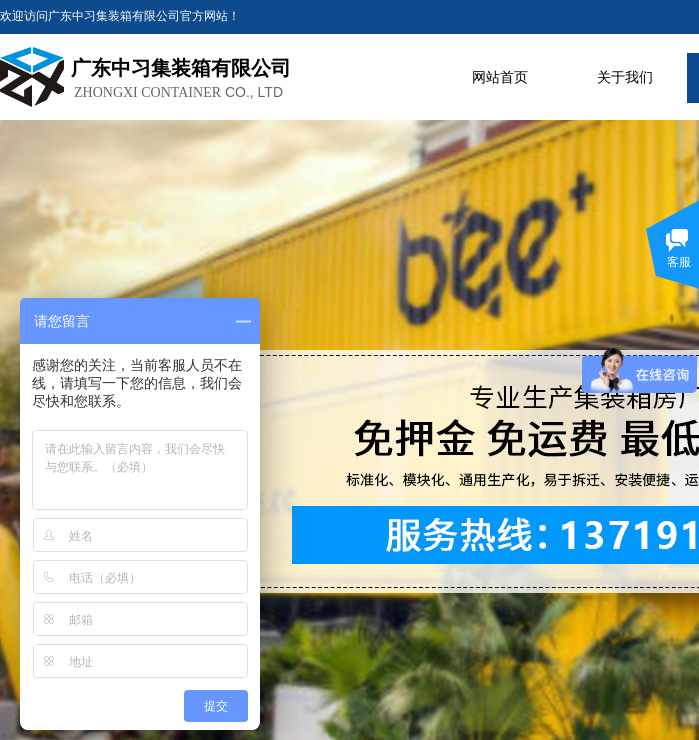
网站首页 (500, 77)
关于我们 (625, 77)
